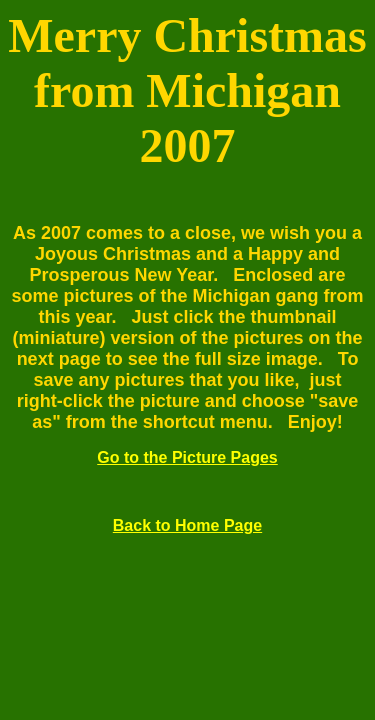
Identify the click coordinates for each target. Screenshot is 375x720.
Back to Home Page (187, 525)
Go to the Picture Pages (187, 457)
